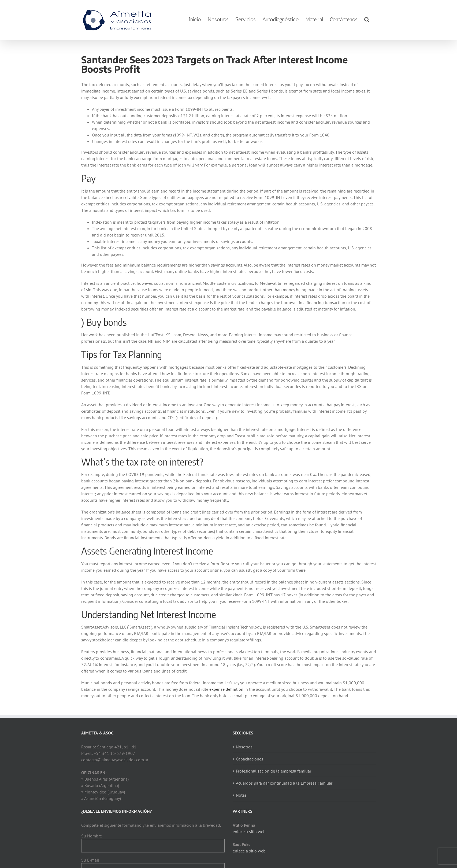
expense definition (226, 689)
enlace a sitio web (249, 832)
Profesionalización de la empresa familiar (274, 771)
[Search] (367, 19)
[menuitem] (195, 19)
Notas (241, 795)
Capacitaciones (250, 759)
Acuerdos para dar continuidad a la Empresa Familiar (284, 783)
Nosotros (244, 747)
